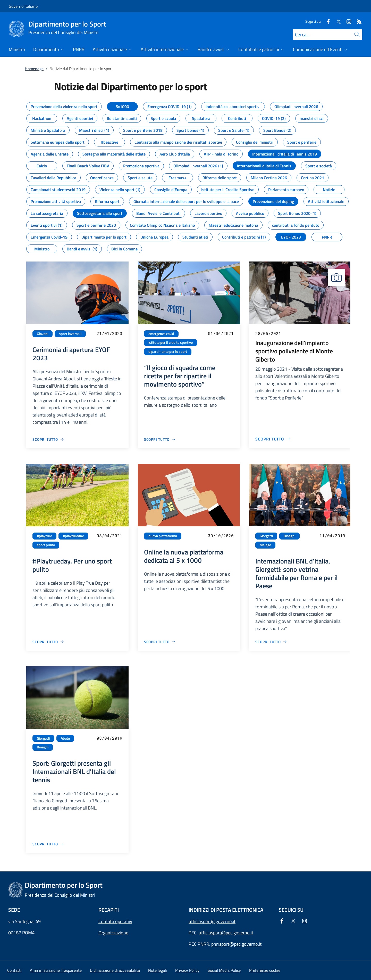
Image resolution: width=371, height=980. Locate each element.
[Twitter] (336, 21)
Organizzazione (113, 933)
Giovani (43, 334)
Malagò (265, 545)
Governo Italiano (23, 6)
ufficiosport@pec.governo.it (226, 933)
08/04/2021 (109, 536)
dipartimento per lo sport (168, 352)
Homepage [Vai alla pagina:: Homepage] (34, 69)
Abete (65, 738)
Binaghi (289, 536)
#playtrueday (73, 536)
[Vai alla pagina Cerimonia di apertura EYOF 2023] (48, 439)
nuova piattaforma (163, 536)
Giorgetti (266, 536)
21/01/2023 (109, 333)
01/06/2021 (221, 333)
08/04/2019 (109, 738)
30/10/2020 (221, 536)
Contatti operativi (115, 921)
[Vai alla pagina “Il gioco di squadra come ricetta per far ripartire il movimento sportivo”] (160, 439)
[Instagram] (347, 21)
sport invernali (70, 334)
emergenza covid (161, 334)
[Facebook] (326, 21)
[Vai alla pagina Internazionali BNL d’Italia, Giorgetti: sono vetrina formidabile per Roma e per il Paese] (271, 642)
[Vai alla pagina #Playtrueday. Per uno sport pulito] (48, 642)
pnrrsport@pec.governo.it (236, 944)
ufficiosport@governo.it (212, 921)
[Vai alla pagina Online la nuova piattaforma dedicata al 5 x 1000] (160, 642)
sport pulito (46, 545)
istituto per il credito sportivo (171, 342)
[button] (265, 970)
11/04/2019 (332, 536)
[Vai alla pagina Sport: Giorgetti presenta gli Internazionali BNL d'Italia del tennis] (48, 844)
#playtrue (44, 536)
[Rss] (357, 21)
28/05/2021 (268, 333)
